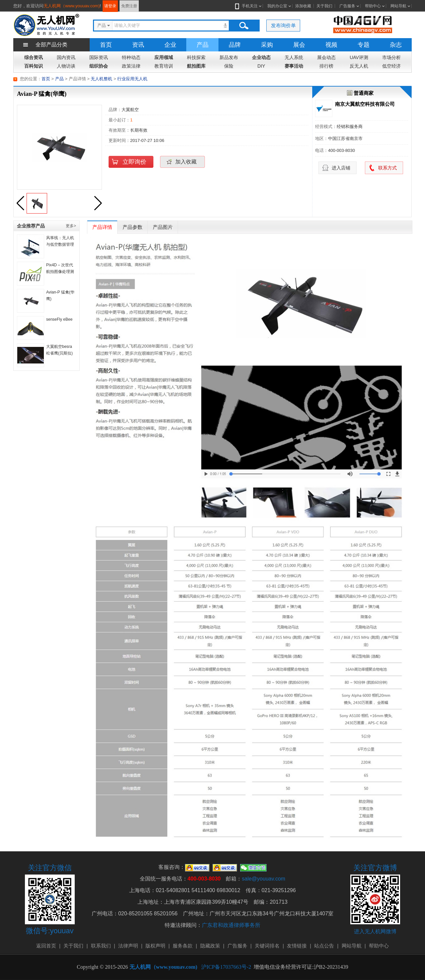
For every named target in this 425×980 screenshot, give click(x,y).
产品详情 (102, 227)
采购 (267, 45)
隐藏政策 (210, 946)
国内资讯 (66, 57)
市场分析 (391, 57)
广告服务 (347, 6)
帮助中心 (373, 6)
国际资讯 (99, 57)
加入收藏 (186, 162)
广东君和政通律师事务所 (231, 925)
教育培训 (164, 66)
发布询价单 (283, 25)
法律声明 (128, 946)
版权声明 (155, 946)
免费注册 (129, 6)
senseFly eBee (59, 319)
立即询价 (134, 162)
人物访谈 (66, 66)
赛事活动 (294, 66)
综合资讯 (34, 57)
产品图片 (163, 227)
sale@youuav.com (263, 879)
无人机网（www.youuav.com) (72, 6)
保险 (229, 66)
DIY (261, 66)
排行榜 (326, 66)
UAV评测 (359, 57)
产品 (203, 45)
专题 (364, 45)
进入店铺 (341, 168)
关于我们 (324, 6)
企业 (170, 45)
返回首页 (46, 946)
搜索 (244, 26)
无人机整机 (101, 79)
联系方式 (387, 168)
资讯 (138, 45)
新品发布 (229, 57)
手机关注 (248, 6)
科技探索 (196, 57)
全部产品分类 (51, 45)
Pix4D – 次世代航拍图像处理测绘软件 (60, 272)
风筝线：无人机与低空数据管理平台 (60, 244)
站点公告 (324, 946)
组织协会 (99, 66)
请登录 (110, 6)
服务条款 (183, 946)
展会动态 (326, 57)
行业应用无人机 (132, 79)
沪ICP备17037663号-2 (226, 967)
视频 (331, 45)
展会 (299, 45)
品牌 (235, 45)
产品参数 (132, 227)
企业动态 (261, 57)
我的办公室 (277, 6)
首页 (106, 45)
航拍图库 (196, 66)
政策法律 (131, 66)
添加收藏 (303, 6)
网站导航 (398, 6)
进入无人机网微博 (375, 931)
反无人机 (359, 66)
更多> (71, 226)
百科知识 (34, 66)
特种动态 (131, 57)
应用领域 (164, 57)
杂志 (396, 45)
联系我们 (101, 946)
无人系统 (294, 57)
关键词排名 (267, 946)
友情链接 (297, 946)
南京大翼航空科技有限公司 (365, 104)
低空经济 (391, 66)
